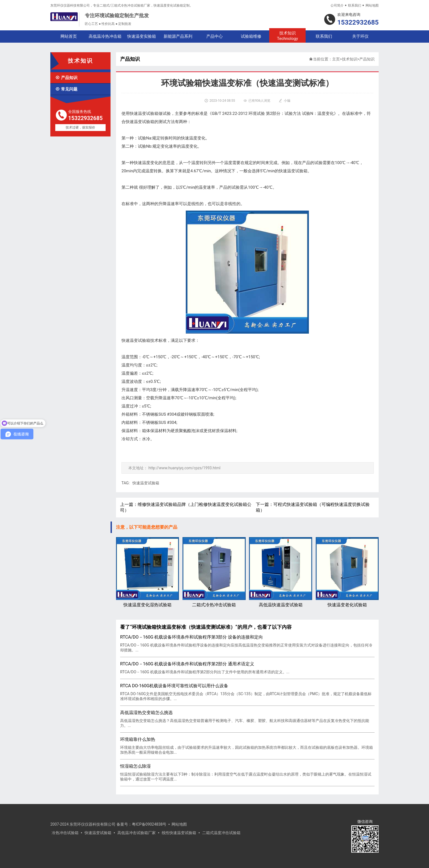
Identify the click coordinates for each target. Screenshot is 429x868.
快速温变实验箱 (142, 36)
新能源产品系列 (178, 36)
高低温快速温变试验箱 (280, 572)
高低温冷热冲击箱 (105, 36)
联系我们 (355, 5)
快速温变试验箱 (146, 483)
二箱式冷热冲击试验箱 (214, 572)
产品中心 (215, 36)
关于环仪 (360, 36)
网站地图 (372, 5)
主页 (336, 59)
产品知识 (66, 78)
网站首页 (69, 36)
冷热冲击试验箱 (65, 833)
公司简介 (337, 5)
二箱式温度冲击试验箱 (221, 833)
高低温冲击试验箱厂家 (137, 833)
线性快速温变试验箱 (179, 833)
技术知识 (287, 36)
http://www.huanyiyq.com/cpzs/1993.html (184, 468)
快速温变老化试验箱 (347, 572)
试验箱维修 (251, 36)
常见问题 (66, 89)
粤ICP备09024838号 (149, 824)
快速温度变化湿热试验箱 (147, 572)
